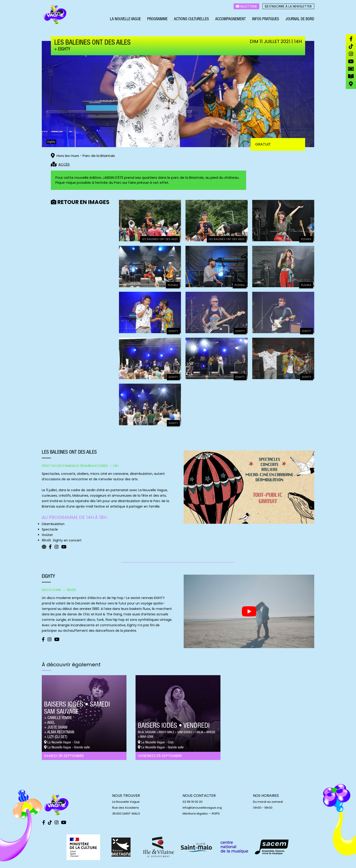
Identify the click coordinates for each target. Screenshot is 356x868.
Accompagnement (230, 20)
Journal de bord (300, 20)
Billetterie (246, 7)
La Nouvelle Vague (125, 20)
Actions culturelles (191, 20)
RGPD (216, 814)
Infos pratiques (266, 20)
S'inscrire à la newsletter (288, 7)
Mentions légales (195, 814)
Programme (157, 20)
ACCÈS (64, 164)
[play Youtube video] (249, 611)
